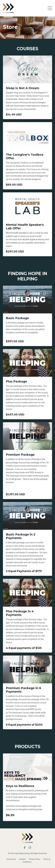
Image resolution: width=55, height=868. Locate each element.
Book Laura (11, 859)
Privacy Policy (34, 859)
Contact (22, 859)
